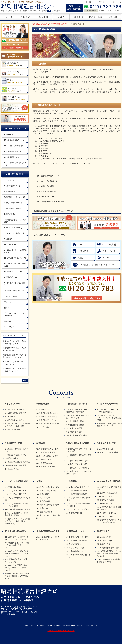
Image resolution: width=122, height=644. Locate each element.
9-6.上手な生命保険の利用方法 (17, 509)
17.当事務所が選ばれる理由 (15, 284)
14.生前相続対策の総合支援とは (15, 265)
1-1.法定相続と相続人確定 (16, 409)
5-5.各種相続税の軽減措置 (16, 465)
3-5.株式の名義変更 (74, 428)
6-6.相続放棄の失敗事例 (45, 467)
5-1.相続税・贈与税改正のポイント (17, 450)
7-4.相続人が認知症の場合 (77, 464)
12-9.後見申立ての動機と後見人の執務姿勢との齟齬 (109, 521)
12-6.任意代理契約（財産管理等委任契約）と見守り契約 (109, 508)
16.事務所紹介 (11, 277)
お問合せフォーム (11, 296)
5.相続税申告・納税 (13, 208)
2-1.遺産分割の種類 (44, 409)
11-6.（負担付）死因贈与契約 (78, 509)
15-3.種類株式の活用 (45, 186)
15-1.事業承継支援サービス (48, 176)
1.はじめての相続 (12, 186)
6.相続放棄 (9, 214)
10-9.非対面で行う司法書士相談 (48, 517)
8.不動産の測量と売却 (14, 228)
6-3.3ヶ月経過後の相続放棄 (47, 456)
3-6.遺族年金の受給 (74, 432)
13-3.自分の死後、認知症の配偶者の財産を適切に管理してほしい (17, 553)
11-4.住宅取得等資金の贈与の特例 (78, 499)
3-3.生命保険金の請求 (75, 421)
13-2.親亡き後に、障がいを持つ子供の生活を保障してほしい (17, 545)
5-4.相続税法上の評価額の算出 (17, 462)
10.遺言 (8, 239)
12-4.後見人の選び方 (106, 500)
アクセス (7, 302)
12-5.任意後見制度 (105, 503)
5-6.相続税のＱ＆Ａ (13, 469)
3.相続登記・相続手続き (15, 197)
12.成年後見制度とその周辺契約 (15, 251)
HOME (89, 2)
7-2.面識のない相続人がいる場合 (79, 456)
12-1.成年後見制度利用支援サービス (109, 488)
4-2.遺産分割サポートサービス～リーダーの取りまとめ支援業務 (110, 418)
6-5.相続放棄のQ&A (44, 463)
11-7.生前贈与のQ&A (75, 513)
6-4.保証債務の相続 (44, 459)
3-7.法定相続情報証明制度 (77, 435)
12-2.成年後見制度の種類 (107, 493)
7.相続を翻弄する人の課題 (78, 443)
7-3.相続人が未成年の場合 (77, 461)
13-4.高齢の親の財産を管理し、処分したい (16, 560)
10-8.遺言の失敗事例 (44, 512)
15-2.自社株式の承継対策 (47, 181)
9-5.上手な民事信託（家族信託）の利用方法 (17, 505)
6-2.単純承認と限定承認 (45, 452)
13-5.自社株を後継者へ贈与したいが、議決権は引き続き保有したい (17, 567)
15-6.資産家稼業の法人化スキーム (51, 202)
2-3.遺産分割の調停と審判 (46, 417)
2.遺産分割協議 (11, 191)
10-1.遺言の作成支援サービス (48, 487)
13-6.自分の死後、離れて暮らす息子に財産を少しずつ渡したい (17, 576)
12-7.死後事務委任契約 (106, 513)
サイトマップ (117, 2)
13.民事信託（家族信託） (15, 258)
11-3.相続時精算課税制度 (77, 494)
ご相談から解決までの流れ (14, 291)
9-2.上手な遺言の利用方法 (16, 491)
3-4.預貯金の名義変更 (75, 425)
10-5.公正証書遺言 (43, 501)
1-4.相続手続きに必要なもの (17, 420)
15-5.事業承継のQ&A (45, 196)
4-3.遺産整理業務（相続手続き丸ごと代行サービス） (110, 425)
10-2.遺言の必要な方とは (46, 491)
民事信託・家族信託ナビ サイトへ (61, 631)
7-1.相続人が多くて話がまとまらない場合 (79, 450)
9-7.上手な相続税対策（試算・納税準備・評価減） (17, 514)
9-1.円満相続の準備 (13, 487)
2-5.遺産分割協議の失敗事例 (47, 424)
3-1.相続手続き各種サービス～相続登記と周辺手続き (79, 411)
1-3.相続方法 (10, 417)
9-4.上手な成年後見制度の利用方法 (17, 499)
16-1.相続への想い (105, 537)
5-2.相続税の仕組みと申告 (16, 455)
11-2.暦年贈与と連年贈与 (77, 491)
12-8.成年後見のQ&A (106, 516)
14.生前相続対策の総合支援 (48, 531)
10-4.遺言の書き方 (43, 498)
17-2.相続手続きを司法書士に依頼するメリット (109, 561)
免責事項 (7, 321)
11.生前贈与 (10, 245)
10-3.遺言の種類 (42, 494)
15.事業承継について (13, 272)
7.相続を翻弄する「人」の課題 (15, 221)
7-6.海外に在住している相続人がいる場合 (79, 472)
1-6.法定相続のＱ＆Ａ (14, 429)
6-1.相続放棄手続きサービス (47, 449)
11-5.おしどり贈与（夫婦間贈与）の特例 (78, 505)
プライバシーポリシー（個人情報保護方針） (15, 314)
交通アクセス (102, 2)
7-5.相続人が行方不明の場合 (78, 468)
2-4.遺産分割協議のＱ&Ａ (46, 420)
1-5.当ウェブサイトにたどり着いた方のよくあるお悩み (17, 425)
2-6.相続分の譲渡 (43, 427)
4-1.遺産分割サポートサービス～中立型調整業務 (110, 411)
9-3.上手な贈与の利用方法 (16, 494)
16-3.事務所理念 (104, 544)
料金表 (7, 308)
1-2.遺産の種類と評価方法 (16, 413)
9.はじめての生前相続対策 (15, 233)
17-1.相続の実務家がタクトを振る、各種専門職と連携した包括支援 (109, 553)
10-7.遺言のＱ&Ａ (43, 508)
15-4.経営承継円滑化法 (46, 191)
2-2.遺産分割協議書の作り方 (47, 413)
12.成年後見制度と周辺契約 (109, 481)
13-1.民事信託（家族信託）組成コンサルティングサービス (17, 538)
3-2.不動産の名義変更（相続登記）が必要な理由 (79, 417)
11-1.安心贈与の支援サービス (78, 487)
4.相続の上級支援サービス (15, 203)
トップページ (9, 180)
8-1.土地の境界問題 (105, 449)
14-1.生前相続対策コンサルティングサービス (48, 538)
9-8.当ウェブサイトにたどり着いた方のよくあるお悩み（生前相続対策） (17, 521)
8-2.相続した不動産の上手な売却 (110, 454)
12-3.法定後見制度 (105, 496)
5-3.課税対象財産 (12, 458)
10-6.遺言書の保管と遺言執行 (48, 505)
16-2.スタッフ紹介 (105, 541)
